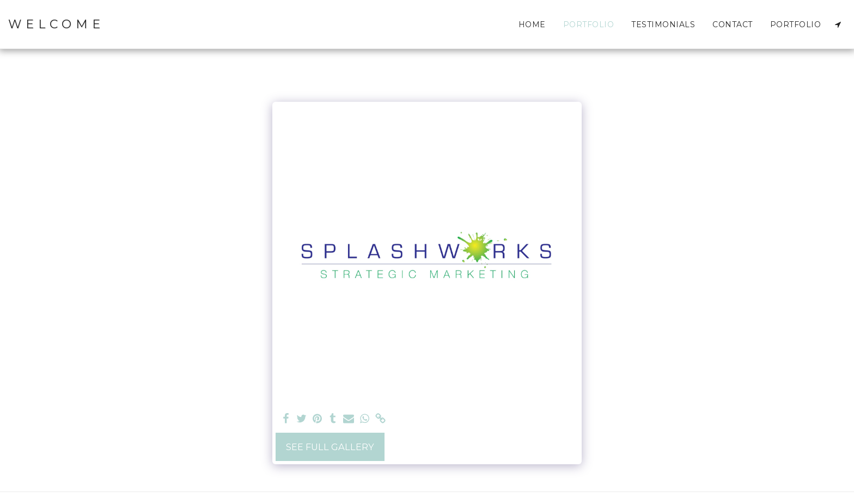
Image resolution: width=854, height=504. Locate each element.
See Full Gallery (330, 447)
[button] (838, 24)
